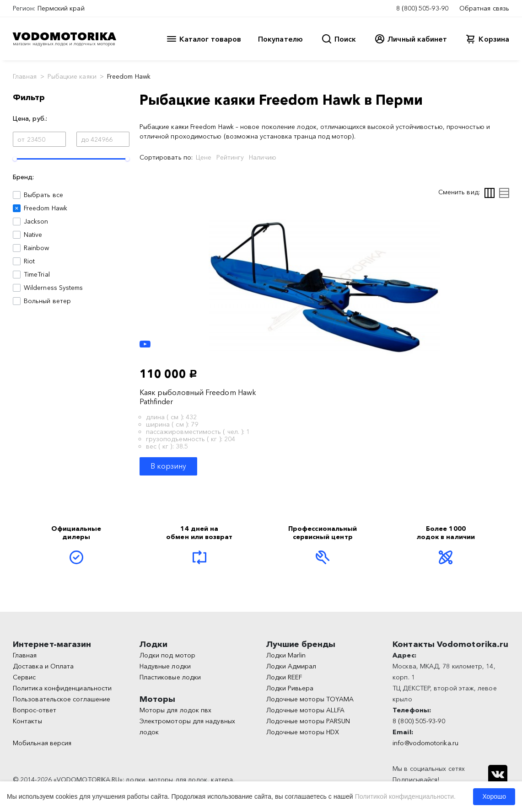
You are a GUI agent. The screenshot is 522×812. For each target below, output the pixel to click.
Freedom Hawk (46, 208)
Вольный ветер (47, 301)
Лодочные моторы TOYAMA (310, 699)
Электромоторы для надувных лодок (187, 727)
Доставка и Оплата (43, 666)
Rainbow (37, 248)
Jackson (36, 221)
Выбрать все (43, 195)
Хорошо (494, 796)
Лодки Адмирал (291, 666)
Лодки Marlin (286, 655)
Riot (29, 261)
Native (33, 235)
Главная (25, 76)
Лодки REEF (284, 677)
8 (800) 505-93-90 (422, 8)
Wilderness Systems (53, 288)
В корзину (169, 466)
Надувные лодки (165, 666)
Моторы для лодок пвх (176, 710)
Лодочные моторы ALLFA (306, 710)
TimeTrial (37, 274)
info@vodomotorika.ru (425, 743)
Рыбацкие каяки (72, 76)
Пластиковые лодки (170, 677)
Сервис (24, 677)
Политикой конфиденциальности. (405, 796)
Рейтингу (230, 157)
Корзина (494, 39)
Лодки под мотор (167, 655)
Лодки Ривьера (290, 688)
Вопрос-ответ (35, 710)
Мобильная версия (42, 743)
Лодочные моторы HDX (303, 732)
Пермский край (61, 8)
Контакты (27, 721)
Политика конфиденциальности (62, 688)
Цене (204, 157)
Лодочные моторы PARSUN (308, 721)
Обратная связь (484, 8)
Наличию (263, 157)
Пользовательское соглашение (62, 699)
